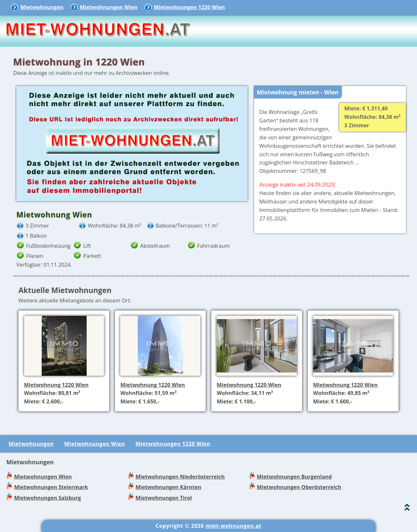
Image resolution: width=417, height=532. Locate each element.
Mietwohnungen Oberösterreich (299, 487)
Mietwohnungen (42, 7)
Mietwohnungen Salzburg (47, 498)
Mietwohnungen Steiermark (51, 487)
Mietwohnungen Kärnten (168, 487)
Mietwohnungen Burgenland (294, 477)
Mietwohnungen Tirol (164, 498)
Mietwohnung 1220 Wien (56, 385)
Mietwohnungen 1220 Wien (189, 7)
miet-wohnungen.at (233, 526)
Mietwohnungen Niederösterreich (180, 477)
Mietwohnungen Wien (109, 7)
